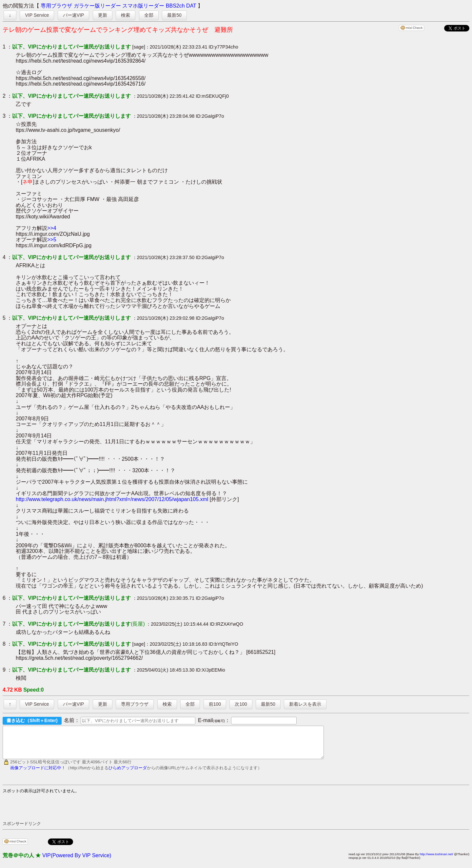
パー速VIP (74, 15)
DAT (191, 6)
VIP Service (37, 15)
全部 (149, 15)
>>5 (52, 240)
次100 (241, 704)
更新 (103, 15)
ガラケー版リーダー (97, 6)
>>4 (52, 228)
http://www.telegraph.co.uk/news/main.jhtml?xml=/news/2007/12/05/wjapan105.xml (112, 499)
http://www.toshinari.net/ (436, 860)
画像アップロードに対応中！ (38, 774)
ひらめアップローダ (128, 774)
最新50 (174, 15)
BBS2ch (175, 6)
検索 (126, 15)
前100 (215, 704)
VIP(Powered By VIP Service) (77, 861)
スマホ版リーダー (143, 6)
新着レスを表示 (305, 704)
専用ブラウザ (56, 6)
